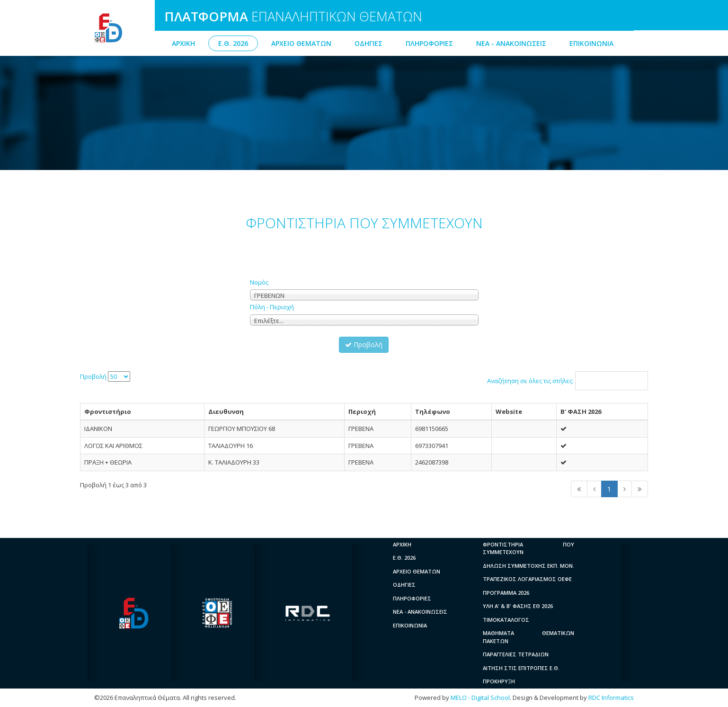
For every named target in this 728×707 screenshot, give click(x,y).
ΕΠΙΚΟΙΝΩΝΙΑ (591, 43)
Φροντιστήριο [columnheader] (108, 412)
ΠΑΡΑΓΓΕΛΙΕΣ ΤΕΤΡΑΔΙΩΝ (516, 654)
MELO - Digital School (480, 698)
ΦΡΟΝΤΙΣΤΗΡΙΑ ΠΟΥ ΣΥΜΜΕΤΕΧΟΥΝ (528, 548)
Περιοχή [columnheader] (362, 412)
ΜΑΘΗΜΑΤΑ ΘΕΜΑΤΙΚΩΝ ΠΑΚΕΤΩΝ (528, 637)
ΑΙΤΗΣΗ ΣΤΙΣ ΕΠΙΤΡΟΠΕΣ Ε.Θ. (521, 668)
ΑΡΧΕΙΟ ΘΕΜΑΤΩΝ (301, 43)
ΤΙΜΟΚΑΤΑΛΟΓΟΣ (506, 620)
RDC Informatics (611, 698)
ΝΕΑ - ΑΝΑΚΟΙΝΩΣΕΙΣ (511, 43)
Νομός (259, 282)
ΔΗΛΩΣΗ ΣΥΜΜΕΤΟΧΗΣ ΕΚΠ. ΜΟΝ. (528, 566)
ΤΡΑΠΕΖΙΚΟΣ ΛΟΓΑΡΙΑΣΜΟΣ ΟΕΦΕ (527, 579)
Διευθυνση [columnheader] (226, 412)
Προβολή (364, 345)
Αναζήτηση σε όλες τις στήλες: (568, 381)
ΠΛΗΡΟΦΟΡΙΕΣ (429, 43)
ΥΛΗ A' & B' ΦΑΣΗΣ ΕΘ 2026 (518, 606)
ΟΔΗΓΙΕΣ (368, 43)
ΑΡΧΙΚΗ (183, 43)
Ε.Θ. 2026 (233, 43)
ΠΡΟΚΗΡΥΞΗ (499, 681)
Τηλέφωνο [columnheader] (433, 412)
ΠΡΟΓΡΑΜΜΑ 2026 (506, 593)
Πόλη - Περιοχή (272, 307)
